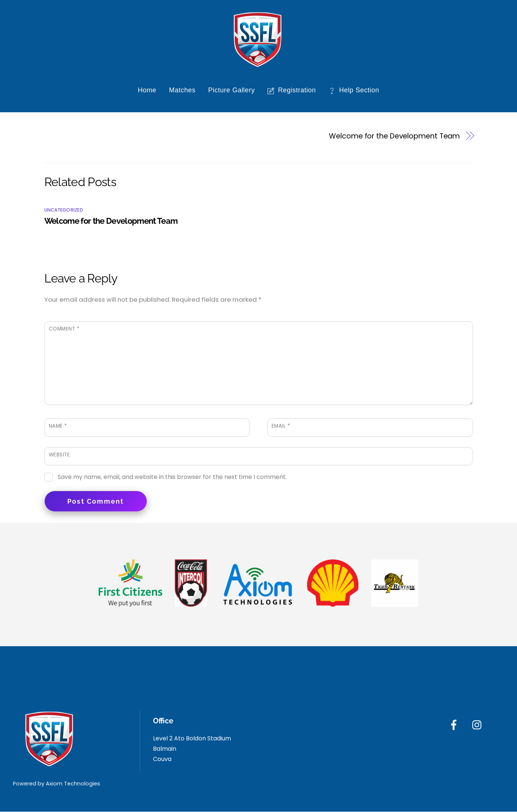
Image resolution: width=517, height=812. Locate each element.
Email (281, 426)
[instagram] (479, 725)
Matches (182, 90)
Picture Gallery (231, 90)
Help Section (354, 90)
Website (59, 455)
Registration (292, 90)
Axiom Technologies (73, 784)
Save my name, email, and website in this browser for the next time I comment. (172, 477)
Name (58, 426)
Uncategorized (64, 210)
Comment (64, 329)
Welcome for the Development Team (394, 136)
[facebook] (455, 725)
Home (147, 90)
